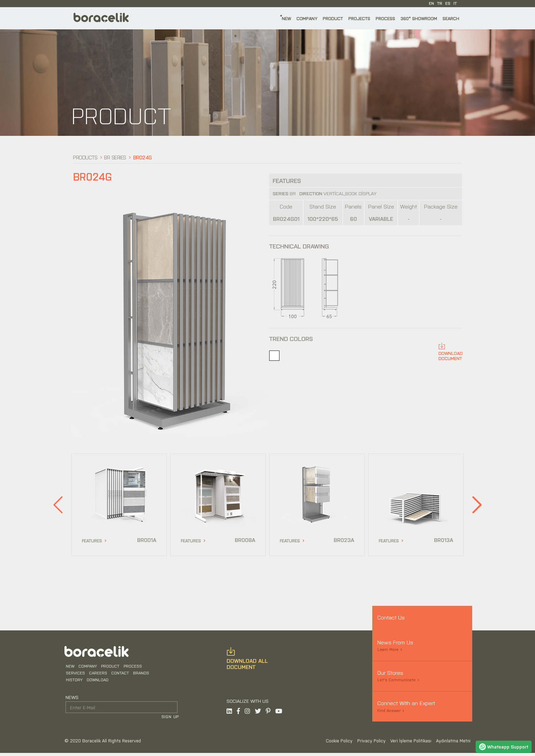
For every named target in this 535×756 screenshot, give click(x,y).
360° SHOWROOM (419, 18)
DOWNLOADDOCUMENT (451, 356)
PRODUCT (333, 18)
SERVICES (74, 675)
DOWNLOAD (97, 682)
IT (455, 3)
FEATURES (92, 540)
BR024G (142, 157)
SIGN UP (171, 719)
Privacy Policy (372, 744)
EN (431, 3)
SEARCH (451, 18)
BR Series (115, 157)
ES (448, 3)
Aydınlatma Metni (453, 744)
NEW (286, 18)
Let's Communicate (396, 680)
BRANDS (140, 675)
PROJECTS (359, 18)
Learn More (388, 649)
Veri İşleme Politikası (411, 744)
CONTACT (119, 675)
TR (440, 3)
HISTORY (73, 682)
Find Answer (389, 710)
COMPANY (307, 18)
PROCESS (385, 18)
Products (85, 157)
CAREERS (97, 675)
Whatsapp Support (504, 746)
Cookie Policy (340, 744)
